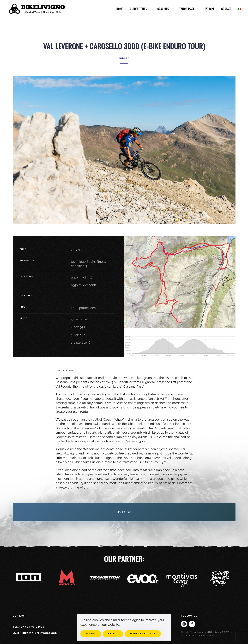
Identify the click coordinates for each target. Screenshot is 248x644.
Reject (113, 634)
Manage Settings (143, 634)
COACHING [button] (165, 9)
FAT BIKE (210, 9)
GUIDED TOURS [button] (140, 9)
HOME (120, 9)
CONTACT (226, 9)
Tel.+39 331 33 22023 (29, 627)
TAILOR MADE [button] (189, 9)
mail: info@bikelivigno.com (35, 633)
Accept (91, 634)
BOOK (124, 512)
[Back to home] (37, 9)
